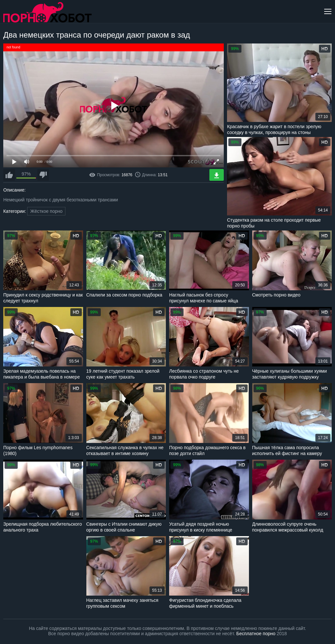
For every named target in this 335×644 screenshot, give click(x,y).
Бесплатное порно (256, 634)
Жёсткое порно (46, 211)
